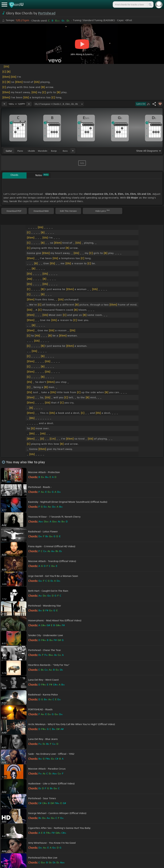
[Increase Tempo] (29, 104)
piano (20, 151)
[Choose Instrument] (73, 151)
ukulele (31, 151)
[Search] (150, 5)
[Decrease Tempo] (4, 104)
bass (65, 151)
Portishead (47, 13)
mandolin (43, 151)
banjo (54, 151)
